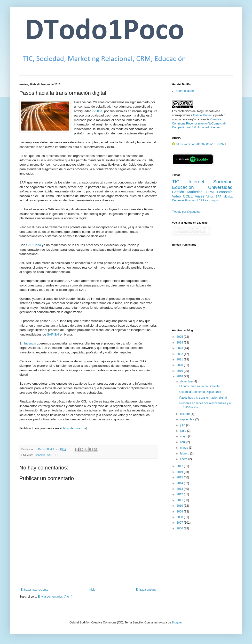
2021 (180, 359)
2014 (180, 483)
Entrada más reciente (34, 590)
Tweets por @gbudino (186, 212)
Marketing (195, 192)
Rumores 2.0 (193, 200)
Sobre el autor (185, 91)
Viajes (200, 196)
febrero (185, 454)
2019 (180, 371)
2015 (180, 477)
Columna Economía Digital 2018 (200, 392)
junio (184, 431)
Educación (183, 187)
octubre (185, 414)
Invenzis (30, 343)
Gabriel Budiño (47, 449)
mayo (184, 436)
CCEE (188, 196)
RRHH (205, 200)
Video (177, 196)
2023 (180, 348)
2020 (180, 365)
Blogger (177, 622)
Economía (40, 455)
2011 (180, 500)
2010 (180, 506)
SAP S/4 (53, 334)
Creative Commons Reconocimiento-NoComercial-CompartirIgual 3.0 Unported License (199, 124)
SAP (49, 455)
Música (228, 197)
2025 (180, 337)
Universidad (220, 187)
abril (183, 442)
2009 (180, 512)
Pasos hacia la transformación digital (203, 398)
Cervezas (178, 200)
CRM (210, 192)
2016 (180, 472)
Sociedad (223, 182)
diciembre (187, 381)
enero (184, 459)
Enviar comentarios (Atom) (55, 597)
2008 (180, 517)
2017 (180, 466)
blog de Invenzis (75, 428)
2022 (180, 354)
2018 (180, 376)
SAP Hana (34, 245)
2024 (180, 343)
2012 (180, 494)
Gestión (178, 192)
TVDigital (214, 201)
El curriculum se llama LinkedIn (199, 386)
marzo (185, 448)
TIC (55, 455)
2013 (180, 489)
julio (183, 425)
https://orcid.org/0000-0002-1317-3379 (199, 144)
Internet (196, 182)
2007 (180, 523)
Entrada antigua (146, 590)
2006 (180, 528)
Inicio (92, 590)
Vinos (210, 197)
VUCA (98, 111)
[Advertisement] (202, 290)
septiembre (188, 419)
